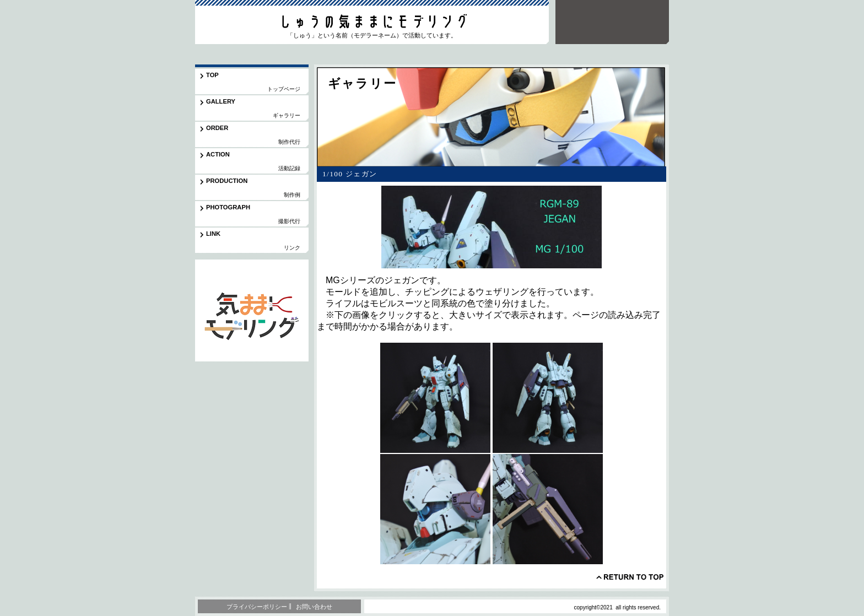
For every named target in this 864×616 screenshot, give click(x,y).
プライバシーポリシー (257, 607)
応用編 (252, 310)
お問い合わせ (314, 607)
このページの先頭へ (630, 577)
